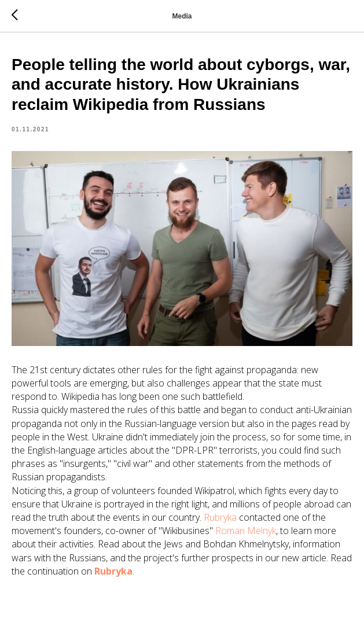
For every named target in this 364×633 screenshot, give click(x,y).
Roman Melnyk (246, 531)
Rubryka (220, 517)
